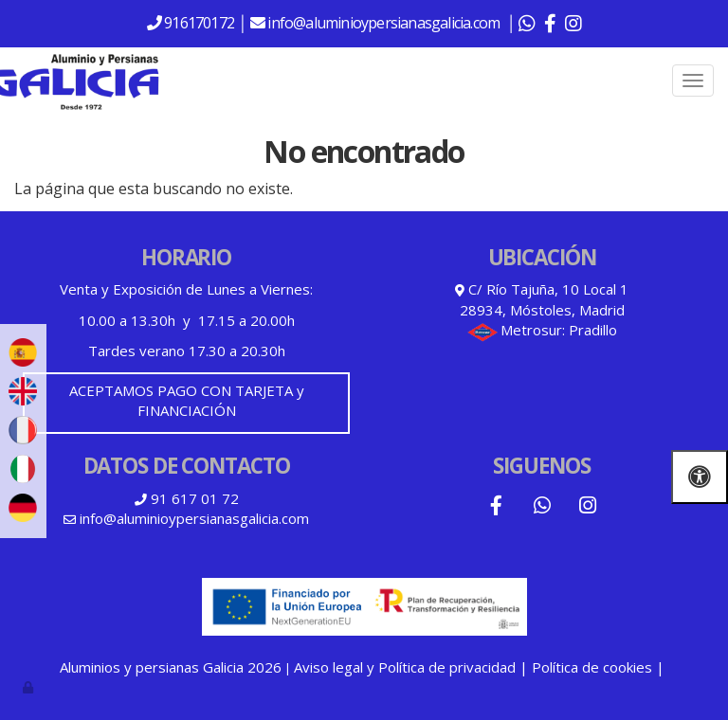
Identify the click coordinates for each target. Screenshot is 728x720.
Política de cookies (592, 667)
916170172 (198, 23)
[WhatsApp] (542, 507)
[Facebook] (496, 507)
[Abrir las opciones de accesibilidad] (700, 477)
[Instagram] (588, 507)
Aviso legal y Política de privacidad (405, 667)
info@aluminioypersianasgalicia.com (385, 23)
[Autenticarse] (29, 687)
